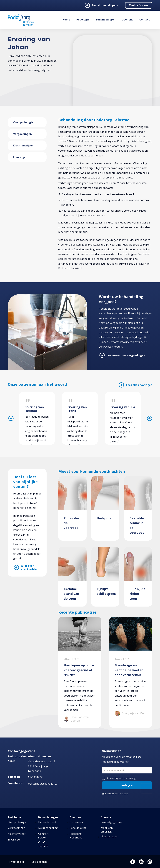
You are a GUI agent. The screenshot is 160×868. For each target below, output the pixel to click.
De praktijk (76, 822)
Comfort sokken (43, 836)
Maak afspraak (139, 5)
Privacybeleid (16, 862)
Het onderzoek (47, 822)
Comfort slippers (43, 844)
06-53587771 (36, 777)
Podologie (83, 20)
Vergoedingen (22, 134)
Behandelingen (106, 20)
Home (66, 20)
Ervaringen (20, 157)
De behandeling (48, 828)
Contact (145, 20)
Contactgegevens (111, 822)
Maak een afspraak (107, 830)
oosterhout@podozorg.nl (44, 784)
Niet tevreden (109, 836)
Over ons (127, 20)
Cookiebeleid (39, 862)
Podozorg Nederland (76, 836)
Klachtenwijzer (23, 146)
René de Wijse (78, 828)
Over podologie (23, 122)
